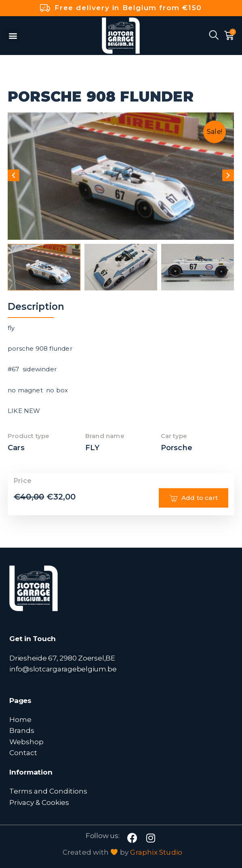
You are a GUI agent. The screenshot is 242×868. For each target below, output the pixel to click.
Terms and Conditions (48, 791)
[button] (13, 35)
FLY (93, 448)
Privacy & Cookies (39, 802)
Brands (22, 730)
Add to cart (194, 498)
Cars (16, 448)
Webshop (26, 742)
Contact (23, 753)
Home (20, 719)
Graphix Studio (156, 852)
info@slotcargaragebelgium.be (63, 669)
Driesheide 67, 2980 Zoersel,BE (62, 658)
